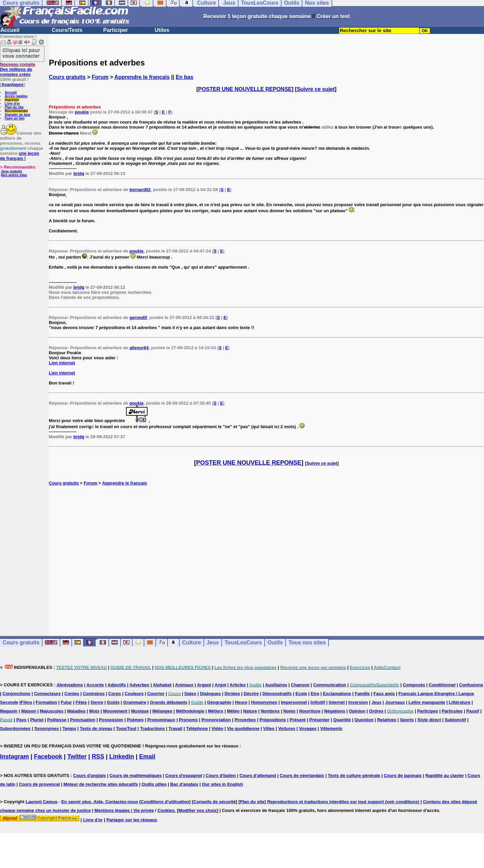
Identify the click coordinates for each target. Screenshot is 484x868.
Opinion (357, 711)
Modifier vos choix (198, 810)
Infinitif (318, 702)
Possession (111, 720)
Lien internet (62, 363)
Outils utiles (154, 784)
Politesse (57, 720)
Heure (241, 702)
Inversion (358, 702)
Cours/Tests (67, 30)
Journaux (395, 702)
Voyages (308, 728)
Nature (250, 711)
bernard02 (140, 190)
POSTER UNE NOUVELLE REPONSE (245, 89)
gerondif (138, 317)
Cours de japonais (403, 775)
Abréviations (70, 685)
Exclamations (337, 694)
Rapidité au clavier (445, 775)
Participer (116, 30)
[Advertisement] (267, 554)
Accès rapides (16, 96)
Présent (298, 720)
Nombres (270, 711)
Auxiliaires (276, 685)
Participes (428, 711)
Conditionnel (442, 685)
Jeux (213, 643)
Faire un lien (15, 118)
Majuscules (52, 711)
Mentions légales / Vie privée (124, 810)
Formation (46, 702)
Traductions (153, 728)
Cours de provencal (39, 784)
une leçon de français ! (19, 156)
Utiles (162, 30)
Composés (414, 685)
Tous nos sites (307, 643)
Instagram (14, 757)
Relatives (387, 720)
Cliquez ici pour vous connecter (21, 53)
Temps (69, 728)
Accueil (10, 30)
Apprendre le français (142, 77)
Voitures (287, 728)
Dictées (232, 694)
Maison (29, 711)
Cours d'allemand (258, 775)
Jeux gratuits (11, 171)
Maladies (76, 711)
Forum (100, 77)
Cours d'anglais (90, 775)
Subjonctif (455, 720)
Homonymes (264, 702)
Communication (330, 685)
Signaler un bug (17, 115)
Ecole (301, 694)
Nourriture (310, 711)
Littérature (459, 702)
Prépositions (273, 720)
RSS (98, 757)
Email (147, 757)
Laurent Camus (42, 802)
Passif (473, 711)
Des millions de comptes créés (18, 69)
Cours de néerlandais (302, 775)
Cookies (166, 810)
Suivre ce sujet (316, 89)
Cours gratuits (67, 77)
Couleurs (134, 694)
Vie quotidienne (243, 728)
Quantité (342, 720)
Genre (97, 702)
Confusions (471, 685)
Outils (275, 643)
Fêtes (81, 702)
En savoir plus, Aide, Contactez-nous (100, 802)
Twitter (77, 757)
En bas (185, 77)
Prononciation (216, 720)
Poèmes (135, 720)
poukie (82, 112)
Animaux (184, 685)
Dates (190, 694)
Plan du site (14, 107)
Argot (220, 685)
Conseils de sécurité (214, 802)
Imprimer (12, 100)
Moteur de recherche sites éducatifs (101, 784)
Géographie (219, 702)
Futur (66, 702)
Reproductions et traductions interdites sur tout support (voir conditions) (343, 802)
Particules (452, 711)
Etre (315, 694)
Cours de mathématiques (136, 775)
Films (26, 702)
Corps (115, 694)
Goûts (113, 702)
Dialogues (210, 694)
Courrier (156, 694)
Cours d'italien (221, 775)
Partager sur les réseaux (132, 820)
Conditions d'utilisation (165, 802)
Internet (337, 702)
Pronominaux (161, 720)
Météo (233, 711)
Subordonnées (15, 728)
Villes (269, 728)
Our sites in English (223, 784)
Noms (289, 711)
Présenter (319, 720)
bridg (79, 173)
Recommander (16, 111)
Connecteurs (47, 694)
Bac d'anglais (184, 784)
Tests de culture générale (354, 775)
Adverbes (139, 685)
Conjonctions (16, 694)
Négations (335, 711)
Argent (204, 685)
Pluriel (37, 720)
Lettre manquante (427, 702)
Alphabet (162, 685)
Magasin (9, 711)
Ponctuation (83, 720)
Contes (72, 694)
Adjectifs (117, 685)
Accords (95, 685)
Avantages (12, 84)
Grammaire (135, 702)
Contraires (94, 694)
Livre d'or (12, 104)
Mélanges (162, 711)
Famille (362, 694)
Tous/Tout (126, 728)
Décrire (251, 694)
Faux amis (384, 694)
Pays (21, 720)
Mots (94, 711)
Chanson (300, 685)
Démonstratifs (277, 694)
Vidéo (217, 728)
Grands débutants (169, 702)
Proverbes (245, 720)
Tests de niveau (96, 728)
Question (364, 720)
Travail (175, 728)
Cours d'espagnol (184, 775)
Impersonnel (294, 702)
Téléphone (197, 728)
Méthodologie (190, 711)
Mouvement (115, 711)
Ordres (376, 711)
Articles (238, 685)
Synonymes (47, 728)
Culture (192, 643)
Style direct (429, 720)
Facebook (48, 757)
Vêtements (331, 728)
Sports (407, 720)
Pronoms (188, 720)
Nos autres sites (14, 175)
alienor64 (139, 348)
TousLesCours (243, 643)
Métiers (216, 711)
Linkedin (122, 757)
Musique (140, 711)
